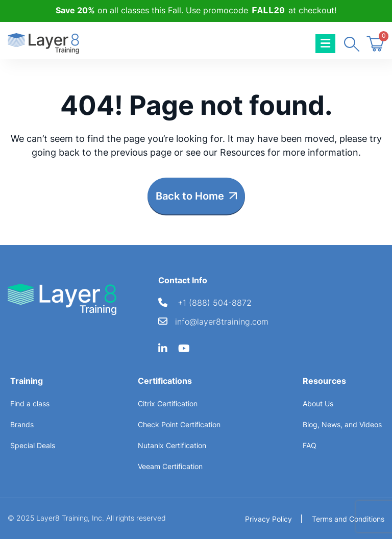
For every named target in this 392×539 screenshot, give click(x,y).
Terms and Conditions (348, 519)
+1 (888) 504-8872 (215, 303)
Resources (242, 152)
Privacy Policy (268, 519)
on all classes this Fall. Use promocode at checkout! (196, 10)
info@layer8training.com (222, 322)
